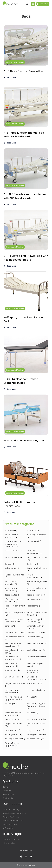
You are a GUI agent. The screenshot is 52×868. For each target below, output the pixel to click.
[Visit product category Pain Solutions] (37, 684)
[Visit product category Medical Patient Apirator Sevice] (15, 658)
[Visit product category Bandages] (37, 531)
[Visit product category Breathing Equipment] (37, 536)
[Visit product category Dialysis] (15, 564)
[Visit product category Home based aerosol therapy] (37, 590)
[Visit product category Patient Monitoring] (37, 690)
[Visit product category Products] (37, 697)
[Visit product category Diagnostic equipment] (37, 559)
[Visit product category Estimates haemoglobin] (37, 576)
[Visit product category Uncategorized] (15, 735)
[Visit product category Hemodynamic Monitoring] (15, 590)
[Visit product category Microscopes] (15, 670)
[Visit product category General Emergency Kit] (37, 583)
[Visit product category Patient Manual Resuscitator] (15, 692)
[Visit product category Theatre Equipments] (37, 725)
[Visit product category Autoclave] (15, 531)
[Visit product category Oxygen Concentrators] (15, 685)
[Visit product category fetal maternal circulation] (15, 583)
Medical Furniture (17, 62)
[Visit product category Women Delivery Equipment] (15, 744)
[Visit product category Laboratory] (37, 606)
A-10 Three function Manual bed (24, 71)
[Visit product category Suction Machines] (37, 720)
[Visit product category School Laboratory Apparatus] (15, 714)
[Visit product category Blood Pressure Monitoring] (15, 536)
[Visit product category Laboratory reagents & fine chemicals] (15, 621)
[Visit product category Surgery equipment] (15, 725)
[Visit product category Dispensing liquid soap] (37, 569)
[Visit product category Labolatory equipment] (15, 607)
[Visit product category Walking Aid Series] (37, 735)
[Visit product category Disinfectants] (15, 568)
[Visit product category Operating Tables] (15, 677)
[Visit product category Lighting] (15, 626)
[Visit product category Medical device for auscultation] (15, 645)
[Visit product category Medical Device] (37, 637)
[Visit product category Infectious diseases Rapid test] (15, 601)
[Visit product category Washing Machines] (15, 739)
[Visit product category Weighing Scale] (37, 739)
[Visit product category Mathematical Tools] (15, 633)
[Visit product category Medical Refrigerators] (37, 658)
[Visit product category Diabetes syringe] (15, 557)
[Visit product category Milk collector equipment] (37, 671)
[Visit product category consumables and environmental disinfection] (15, 544)
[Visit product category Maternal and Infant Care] (37, 627)
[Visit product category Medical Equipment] (37, 644)
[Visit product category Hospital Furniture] (37, 595)
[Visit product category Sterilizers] (37, 713)
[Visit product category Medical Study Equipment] (15, 665)
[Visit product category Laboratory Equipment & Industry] (37, 614)
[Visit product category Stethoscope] (15, 720)
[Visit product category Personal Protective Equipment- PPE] (15, 698)
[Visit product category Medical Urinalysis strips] (37, 665)
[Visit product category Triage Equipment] (37, 730)
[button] (33, 4)
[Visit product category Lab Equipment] (37, 599)
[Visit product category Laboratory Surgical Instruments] (37, 621)
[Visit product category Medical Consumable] (15, 638)
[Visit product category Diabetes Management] (37, 552)
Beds (8, 62)
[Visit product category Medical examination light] (15, 651)
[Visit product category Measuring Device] (37, 633)
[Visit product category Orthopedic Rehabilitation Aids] (37, 678)
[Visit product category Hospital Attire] (15, 595)
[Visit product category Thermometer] (15, 730)
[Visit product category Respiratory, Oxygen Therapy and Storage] (37, 706)
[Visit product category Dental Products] (15, 551)
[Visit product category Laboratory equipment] (15, 614)
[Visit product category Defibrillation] (37, 542)
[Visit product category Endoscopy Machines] (15, 576)
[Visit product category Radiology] (15, 704)
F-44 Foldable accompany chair (25, 441)
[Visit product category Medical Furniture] (37, 650)
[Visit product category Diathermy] (37, 564)
